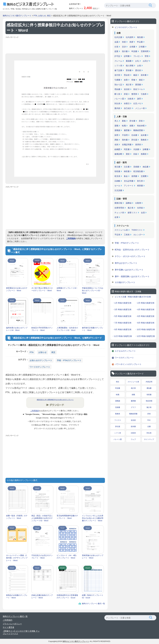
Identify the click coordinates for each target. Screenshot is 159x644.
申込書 (140, 42)
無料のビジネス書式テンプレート (17, 16)
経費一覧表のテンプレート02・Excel (93, 596)
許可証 (117, 56)
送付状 (117, 75)
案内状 (117, 108)
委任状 (138, 70)
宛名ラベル (138, 89)
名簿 (116, 217)
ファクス (118, 420)
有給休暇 (141, 126)
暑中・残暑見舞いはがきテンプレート (132, 276)
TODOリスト (137, 230)
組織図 (117, 149)
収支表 (117, 176)
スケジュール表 (121, 230)
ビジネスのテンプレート (126, 27)
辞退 (126, 94)
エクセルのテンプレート (125, 351)
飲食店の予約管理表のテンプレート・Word (42, 329)
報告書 (140, 37)
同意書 (127, 149)
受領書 (129, 70)
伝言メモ (137, 103)
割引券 (140, 181)
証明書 (127, 56)
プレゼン (137, 56)
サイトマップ (149, 439)
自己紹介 (128, 108)
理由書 (117, 89)
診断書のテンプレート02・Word (67, 289)
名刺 (116, 145)
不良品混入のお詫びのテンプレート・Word (42, 557)
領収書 (117, 171)
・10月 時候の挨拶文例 (145, 329)
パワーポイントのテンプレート (128, 364)
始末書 (144, 135)
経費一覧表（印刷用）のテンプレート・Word (17, 517)
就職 (131, 126)
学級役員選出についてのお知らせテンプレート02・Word (93, 291)
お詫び (146, 61)
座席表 (138, 145)
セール (117, 186)
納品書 (146, 167)
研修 (133, 80)
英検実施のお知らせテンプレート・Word (93, 557)
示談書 (136, 149)
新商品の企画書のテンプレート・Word (17, 596)
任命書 (134, 135)
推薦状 (144, 154)
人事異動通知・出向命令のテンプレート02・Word (67, 329)
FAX (149, 420)
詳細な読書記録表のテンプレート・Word (42, 596)
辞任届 (134, 140)
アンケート (129, 186)
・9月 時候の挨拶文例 (122, 329)
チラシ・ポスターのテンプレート (130, 256)
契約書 (125, 140)
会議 (116, 42)
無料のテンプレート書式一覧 (93, 604)
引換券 (144, 94)
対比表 (117, 103)
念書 (149, 427)
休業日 (127, 103)
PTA (35, 16)
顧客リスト (132, 213)
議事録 (129, 203)
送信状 (127, 89)
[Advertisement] (55, 45)
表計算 (129, 85)
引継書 (117, 80)
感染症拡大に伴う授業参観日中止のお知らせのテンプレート (55, 400)
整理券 (134, 94)
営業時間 (145, 51)
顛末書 (144, 75)
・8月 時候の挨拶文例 (145, 323)
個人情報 (130, 66)
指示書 (125, 51)
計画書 (142, 47)
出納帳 (117, 181)
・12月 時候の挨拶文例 (145, 336)
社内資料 (130, 37)
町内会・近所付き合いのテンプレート (132, 250)
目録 (135, 154)
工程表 (127, 235)
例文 (49, 16)
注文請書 (118, 190)
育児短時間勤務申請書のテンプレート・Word (67, 517)
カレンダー (138, 235)
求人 (116, 121)
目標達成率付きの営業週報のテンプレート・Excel (67, 596)
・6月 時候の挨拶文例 (145, 316)
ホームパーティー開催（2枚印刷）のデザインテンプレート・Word (17, 558)
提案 (116, 51)
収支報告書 (138, 171)
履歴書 (127, 130)
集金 (126, 176)
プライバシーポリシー (12, 624)
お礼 (137, 61)
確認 (135, 75)
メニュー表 (140, 108)
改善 (126, 80)
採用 (116, 135)
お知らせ (42, 16)
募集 (124, 121)
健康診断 (118, 154)
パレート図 (119, 99)
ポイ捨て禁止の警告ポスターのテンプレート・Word (42, 289)
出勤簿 (138, 203)
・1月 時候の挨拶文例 (122, 303)
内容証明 (149, 382)
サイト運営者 (8, 627)
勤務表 (144, 140)
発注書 (117, 167)
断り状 (117, 94)
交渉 (124, 47)
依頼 (124, 42)
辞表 (141, 121)
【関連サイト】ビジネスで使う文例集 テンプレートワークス (21, 632)
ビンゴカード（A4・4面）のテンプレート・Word (67, 557)
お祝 (139, 66)
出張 (116, 47)
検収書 (127, 171)
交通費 (144, 176)
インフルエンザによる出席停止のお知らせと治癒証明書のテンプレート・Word (93, 518)
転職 (124, 126)
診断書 (146, 149)
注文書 (127, 167)
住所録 (140, 208)
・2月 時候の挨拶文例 (145, 303)
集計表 (131, 208)
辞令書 (132, 121)
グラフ (133, 407)
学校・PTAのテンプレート (69, 360)
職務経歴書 (138, 130)
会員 (143, 213)
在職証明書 (127, 145)
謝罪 (139, 99)
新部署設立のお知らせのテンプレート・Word (17, 289)
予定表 (117, 235)
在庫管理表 (119, 208)
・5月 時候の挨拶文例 (122, 316)
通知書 (149, 388)
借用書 (134, 176)
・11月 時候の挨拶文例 (122, 336)
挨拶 (131, 42)
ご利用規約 (71, 238)
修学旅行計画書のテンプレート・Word (93, 329)
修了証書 (118, 70)
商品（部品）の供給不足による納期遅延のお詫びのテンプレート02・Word (42, 518)
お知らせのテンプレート (41, 360)
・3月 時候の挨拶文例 (122, 309)
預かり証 (118, 85)
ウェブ (133, 439)
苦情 (147, 56)
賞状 (128, 154)
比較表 (131, 99)
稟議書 (129, 61)
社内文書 (118, 37)
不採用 (125, 135)
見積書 (136, 167)
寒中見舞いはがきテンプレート (129, 270)
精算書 (140, 186)
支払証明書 (129, 181)
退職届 (117, 130)
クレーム (118, 61)
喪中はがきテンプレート (126, 263)
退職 (116, 126)
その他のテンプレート (125, 282)
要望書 (138, 85)
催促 (141, 80)
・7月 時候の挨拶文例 (122, 323)
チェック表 (119, 213)
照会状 (127, 75)
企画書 (132, 47)
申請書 (134, 51)
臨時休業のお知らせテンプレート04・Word (17, 329)
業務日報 (118, 203)
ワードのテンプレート (40, 367)
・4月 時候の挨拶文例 (145, 309)
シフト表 (118, 66)
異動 (116, 140)
